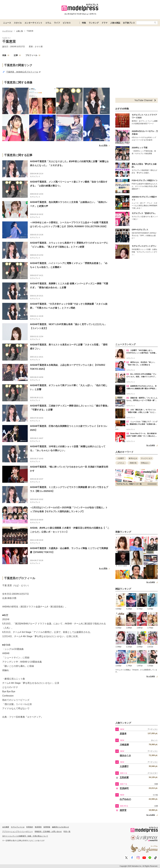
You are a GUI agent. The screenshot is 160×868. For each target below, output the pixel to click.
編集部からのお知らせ (60, 827)
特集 (84, 23)
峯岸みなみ (133, 458)
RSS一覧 (67, 832)
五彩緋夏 (124, 777)
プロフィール (33, 55)
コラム (48, 23)
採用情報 (47, 827)
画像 (6, 55)
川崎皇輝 (124, 745)
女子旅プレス (129, 23)
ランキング (94, 23)
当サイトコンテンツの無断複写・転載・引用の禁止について (25, 836)
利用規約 (30, 827)
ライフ (57, 23)
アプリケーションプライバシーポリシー (18, 832)
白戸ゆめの (125, 799)
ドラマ (104, 23)
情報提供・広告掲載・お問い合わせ (48, 832)
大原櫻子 (121, 458)
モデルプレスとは (18, 827)
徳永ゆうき (125, 756)
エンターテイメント (33, 23)
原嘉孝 (123, 734)
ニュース (7, 23)
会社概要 (6, 827)
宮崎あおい (145, 463)
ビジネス (67, 23)
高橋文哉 (133, 463)
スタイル (18, 23)
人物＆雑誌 (115, 23)
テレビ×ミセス (147, 458)
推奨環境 (38, 827)
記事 (17, 55)
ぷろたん (121, 463)
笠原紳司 (124, 788)
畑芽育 (123, 810)
